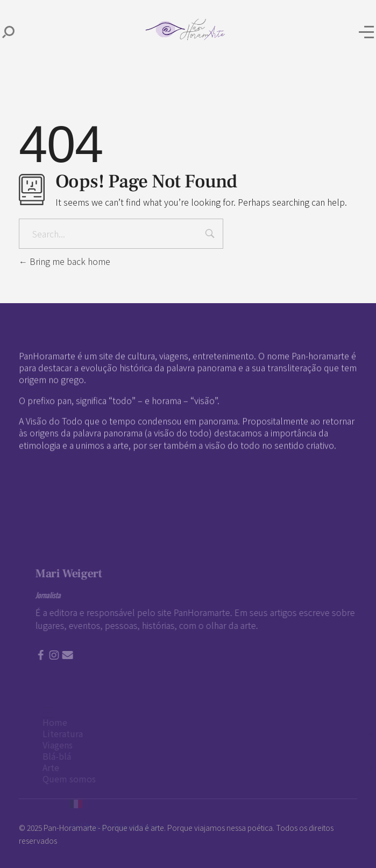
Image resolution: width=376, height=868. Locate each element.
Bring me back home (65, 261)
